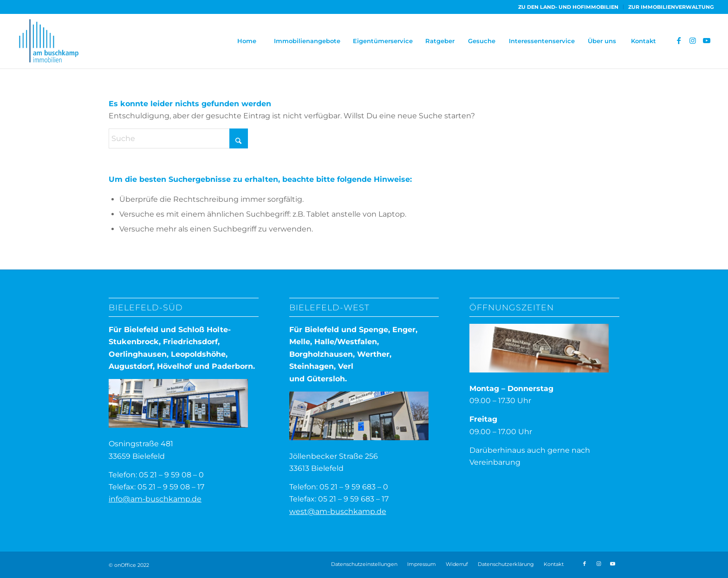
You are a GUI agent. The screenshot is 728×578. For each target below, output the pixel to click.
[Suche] (178, 138)
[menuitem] (569, 7)
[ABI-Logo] (49, 41)
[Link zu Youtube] (707, 40)
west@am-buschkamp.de (338, 511)
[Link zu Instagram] (693, 40)
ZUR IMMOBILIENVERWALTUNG (671, 7)
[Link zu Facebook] (679, 40)
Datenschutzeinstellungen (364, 564)
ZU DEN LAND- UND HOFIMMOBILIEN (568, 7)
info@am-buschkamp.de (155, 499)
